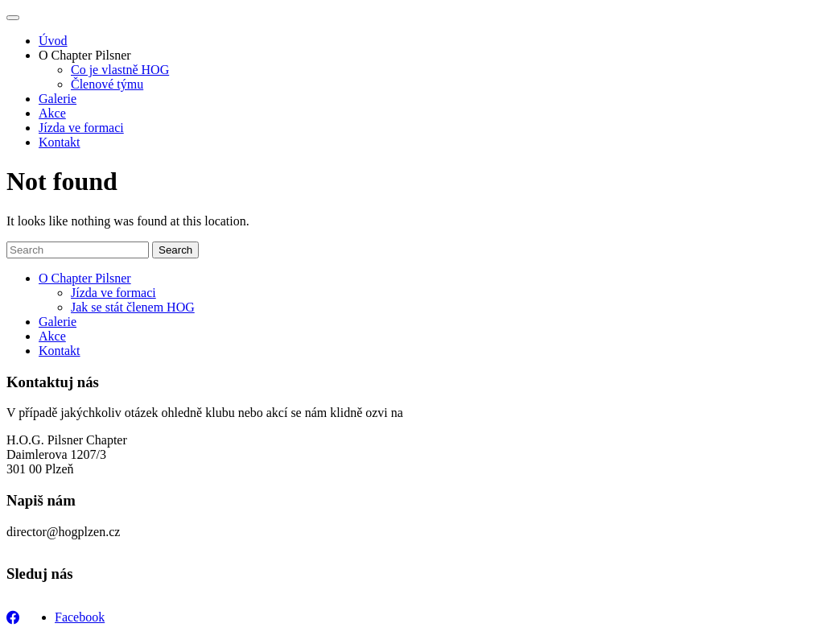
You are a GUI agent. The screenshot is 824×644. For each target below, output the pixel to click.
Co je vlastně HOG (120, 70)
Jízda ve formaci (81, 128)
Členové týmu (107, 84)
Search (175, 250)
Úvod (53, 41)
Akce (52, 113)
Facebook (80, 617)
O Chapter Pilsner (85, 55)
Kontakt (60, 142)
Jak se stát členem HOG (133, 307)
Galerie (58, 99)
